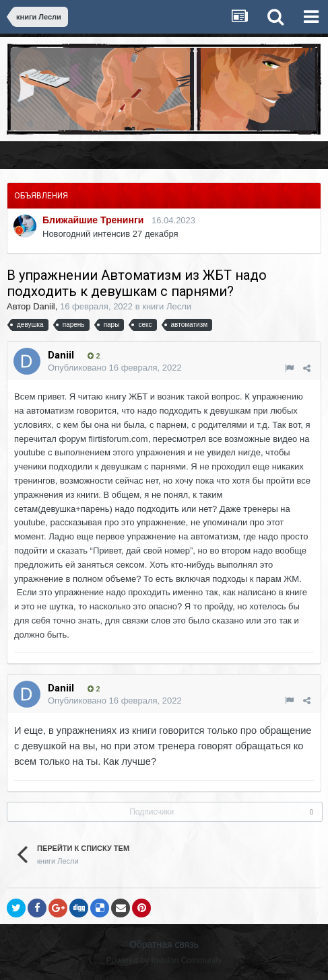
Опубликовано (115, 368)
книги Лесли (167, 306)
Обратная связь (164, 944)
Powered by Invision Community (164, 960)
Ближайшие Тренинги (93, 220)
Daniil (44, 306)
